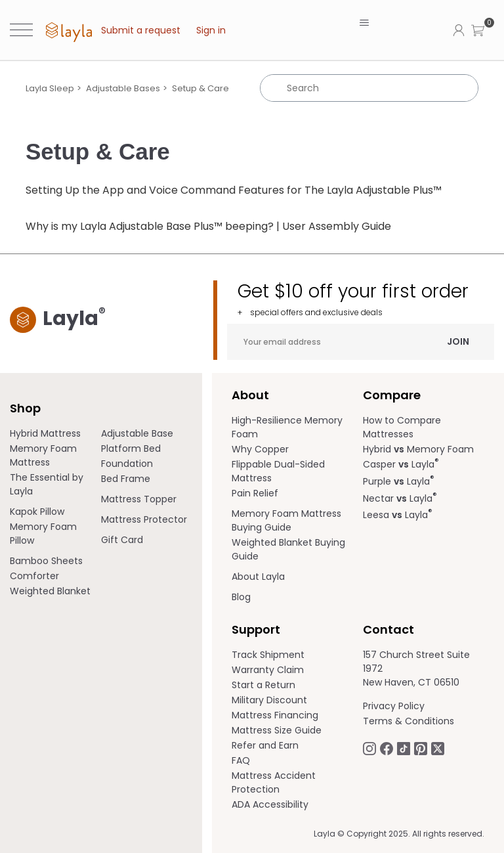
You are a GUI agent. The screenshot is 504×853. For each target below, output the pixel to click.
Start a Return (263, 685)
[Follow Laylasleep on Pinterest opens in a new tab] (421, 748)
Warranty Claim (268, 670)
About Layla (258, 577)
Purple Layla (399, 481)
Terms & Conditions (409, 721)
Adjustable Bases (123, 88)
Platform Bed (131, 448)
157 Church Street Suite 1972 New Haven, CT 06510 (416, 668)
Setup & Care (200, 88)
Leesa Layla (398, 515)
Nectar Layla (400, 498)
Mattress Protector (144, 519)
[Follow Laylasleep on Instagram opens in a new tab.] (369, 748)
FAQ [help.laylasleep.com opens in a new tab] (241, 760)
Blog (241, 597)
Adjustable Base (137, 433)
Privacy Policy (394, 706)
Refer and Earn (265, 745)
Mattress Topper (139, 499)
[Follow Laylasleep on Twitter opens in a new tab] (438, 748)
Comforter (34, 576)
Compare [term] (392, 395)
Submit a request (141, 30)
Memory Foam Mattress (43, 455)
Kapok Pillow (37, 512)
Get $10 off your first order (366, 299)
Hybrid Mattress (45, 433)
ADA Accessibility (270, 804)
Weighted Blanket (50, 591)
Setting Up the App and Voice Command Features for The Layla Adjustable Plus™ (234, 190)
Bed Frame (126, 479)
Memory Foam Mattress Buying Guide (286, 520)
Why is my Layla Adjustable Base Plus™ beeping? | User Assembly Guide (208, 226)
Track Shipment (268, 655)
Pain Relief (255, 493)
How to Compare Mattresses (402, 427)
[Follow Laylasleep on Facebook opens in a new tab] (387, 748)
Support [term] (256, 629)
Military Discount (269, 700)
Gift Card (122, 540)
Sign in (211, 30)
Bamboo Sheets (46, 561)
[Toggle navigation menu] (364, 23)
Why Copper (260, 449)
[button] (478, 30)
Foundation (127, 464)
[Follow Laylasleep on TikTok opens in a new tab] (404, 748)
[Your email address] (361, 342)
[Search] (369, 88)
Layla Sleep (50, 88)
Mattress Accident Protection (274, 782)
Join (458, 341)
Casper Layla (401, 464)
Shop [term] (25, 408)
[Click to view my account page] (459, 30)
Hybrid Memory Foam (418, 449)
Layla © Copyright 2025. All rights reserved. (399, 834)
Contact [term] (388, 629)
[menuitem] (55, 434)
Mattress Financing (275, 715)
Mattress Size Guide (277, 730)
